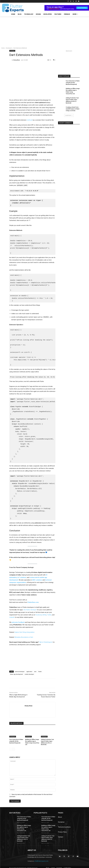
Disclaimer (61, 821)
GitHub (44, 615)
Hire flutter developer (30, 610)
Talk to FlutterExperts (46, 642)
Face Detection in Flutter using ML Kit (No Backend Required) (16, 741)
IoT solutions (22, 577)
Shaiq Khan (17, 60)
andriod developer (20, 671)
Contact (61, 836)
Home (3, 48)
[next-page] (14, 749)
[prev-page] (11, 749)
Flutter (40, 671)
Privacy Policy (62, 831)
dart (35, 671)
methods (30, 120)
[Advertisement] (44, 31)
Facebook (39, 615)
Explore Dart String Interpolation (25, 632)
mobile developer (29, 674)
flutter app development (16, 674)
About (60, 816)
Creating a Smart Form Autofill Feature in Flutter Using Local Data (72, 106)
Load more (69, 112)
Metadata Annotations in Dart (24, 637)
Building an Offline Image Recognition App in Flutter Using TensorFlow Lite (32, 741)
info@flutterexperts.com (41, 858)
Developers (9, 48)
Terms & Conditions (64, 826)
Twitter (49, 615)
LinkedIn (12, 617)
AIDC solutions (37, 580)
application (29, 671)
